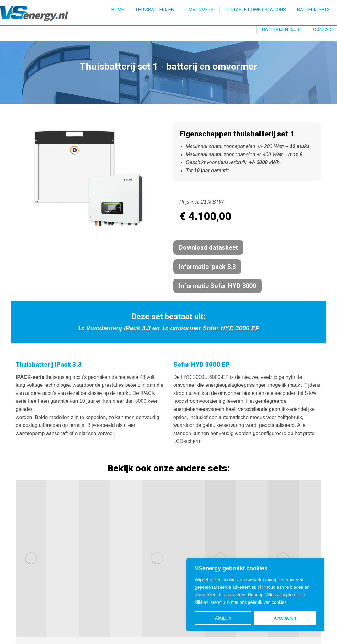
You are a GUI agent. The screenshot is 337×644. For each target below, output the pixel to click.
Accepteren (285, 618)
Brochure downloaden (147, 565)
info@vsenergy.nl (243, 8)
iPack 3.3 (137, 328)
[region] (255, 595)
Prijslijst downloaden (145, 574)
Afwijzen (223, 618)
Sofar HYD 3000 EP (231, 328)
